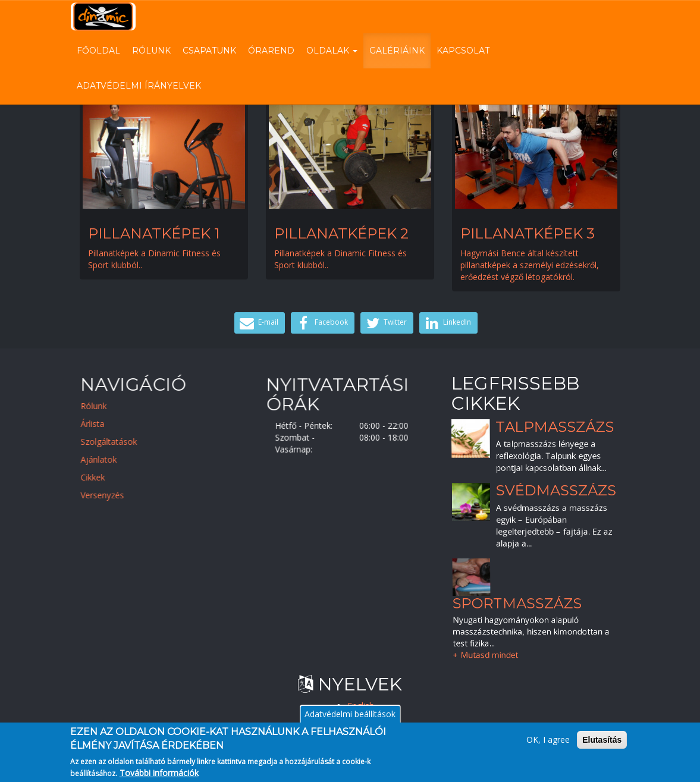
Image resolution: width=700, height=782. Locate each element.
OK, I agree (548, 745)
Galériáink (397, 51)
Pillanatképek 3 (528, 233)
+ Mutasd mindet (486, 652)
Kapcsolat (463, 51)
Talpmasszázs (555, 426)
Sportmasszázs (518, 602)
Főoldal (98, 51)
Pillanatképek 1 (154, 233)
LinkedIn (447, 323)
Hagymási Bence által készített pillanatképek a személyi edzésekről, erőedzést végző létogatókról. (530, 265)
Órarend (271, 51)
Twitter (386, 323)
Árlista (101, 424)
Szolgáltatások (117, 442)
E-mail (258, 323)
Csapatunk (209, 51)
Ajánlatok (107, 459)
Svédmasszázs (556, 490)
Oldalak (332, 51)
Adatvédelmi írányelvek (139, 86)
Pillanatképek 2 (341, 233)
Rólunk (151, 51)
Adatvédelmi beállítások (350, 719)
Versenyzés (111, 495)
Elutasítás (602, 745)
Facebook (321, 323)
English (361, 706)
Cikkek (101, 477)
